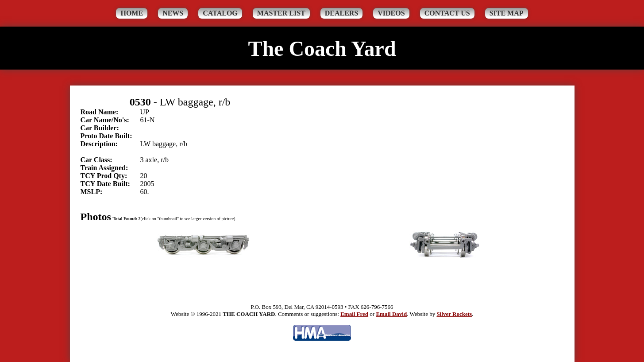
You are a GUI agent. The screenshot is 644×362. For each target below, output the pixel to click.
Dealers (342, 13)
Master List (281, 13)
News (173, 13)
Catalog (220, 13)
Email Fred (354, 314)
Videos (391, 13)
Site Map (507, 13)
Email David (391, 314)
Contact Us (447, 13)
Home (132, 13)
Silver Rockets (454, 314)
